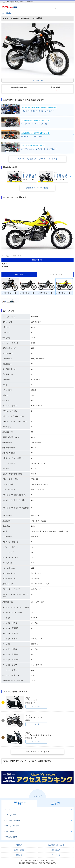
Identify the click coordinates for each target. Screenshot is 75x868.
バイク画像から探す (11, 837)
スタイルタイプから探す (12, 820)
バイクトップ (8, 809)
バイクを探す (36, 707)
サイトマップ (56, 855)
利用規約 (19, 845)
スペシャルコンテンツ (55, 803)
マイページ (63, 9)
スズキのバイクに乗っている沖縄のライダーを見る (37, 159)
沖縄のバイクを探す (20, 803)
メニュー (70, 9)
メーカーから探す (10, 815)
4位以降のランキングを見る (37, 752)
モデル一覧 (19, 275)
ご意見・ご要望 (19, 850)
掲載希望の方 (56, 850)
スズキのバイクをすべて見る (37, 188)
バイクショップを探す (11, 826)
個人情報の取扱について (56, 845)
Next (71, 177)
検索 (56, 9)
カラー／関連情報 (56, 275)
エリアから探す (9, 831)
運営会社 (19, 855)
